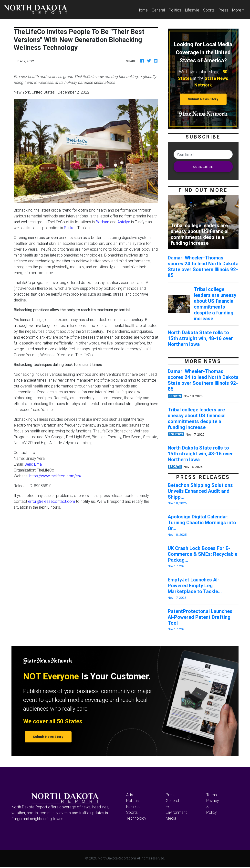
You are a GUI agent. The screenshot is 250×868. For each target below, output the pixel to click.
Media (171, 818)
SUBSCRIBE (203, 167)
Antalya (124, 222)
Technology (136, 818)
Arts (130, 795)
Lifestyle (192, 10)
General (158, 10)
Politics (175, 10)
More (237, 10)
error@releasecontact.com (52, 501)
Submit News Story (203, 99)
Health (171, 806)
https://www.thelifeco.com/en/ (55, 476)
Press (223, 10)
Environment (176, 812)
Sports (209, 10)
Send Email (34, 464)
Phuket (70, 228)
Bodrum (102, 222)
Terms (212, 795)
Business (134, 806)
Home (144, 10)
